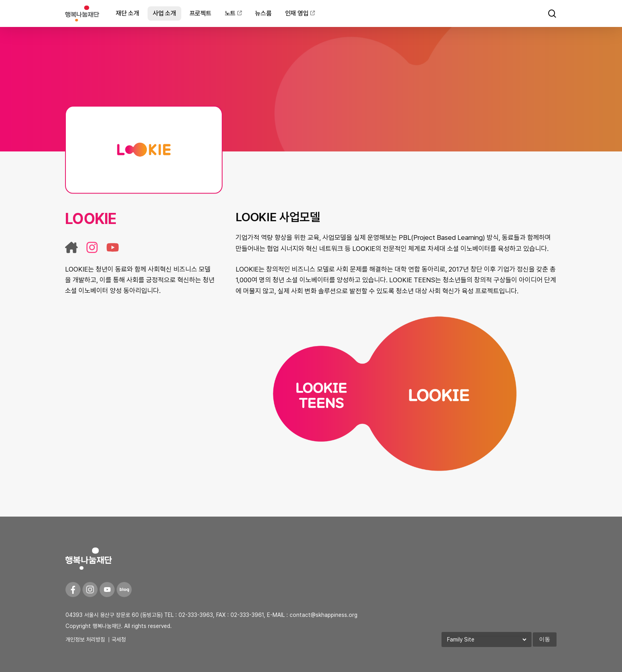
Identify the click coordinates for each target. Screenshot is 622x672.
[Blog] (124, 590)
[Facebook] (73, 590)
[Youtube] (107, 590)
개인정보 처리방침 (85, 639)
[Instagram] (90, 590)
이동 (545, 639)
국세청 (119, 639)
